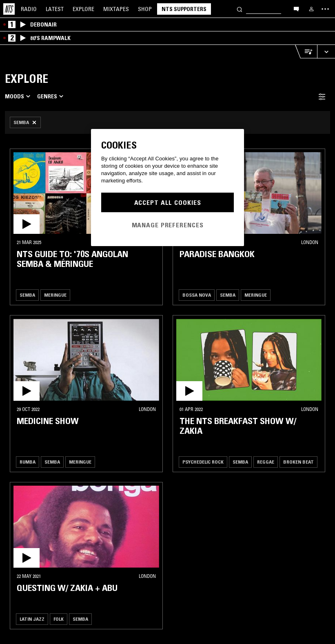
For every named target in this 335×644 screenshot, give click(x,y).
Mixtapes (116, 9)
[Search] (240, 9)
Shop (145, 9)
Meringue (55, 295)
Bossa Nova (197, 295)
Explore (83, 9)
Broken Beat (298, 462)
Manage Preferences (168, 225)
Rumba (28, 462)
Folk (59, 619)
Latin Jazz (32, 619)
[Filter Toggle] (322, 97)
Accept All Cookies (168, 202)
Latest (55, 9)
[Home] (9, 9)
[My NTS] (311, 9)
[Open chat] (296, 9)
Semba (27, 295)
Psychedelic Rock (203, 462)
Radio (29, 9)
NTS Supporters (184, 9)
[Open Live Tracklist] (306, 52)
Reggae (266, 462)
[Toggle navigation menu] (325, 9)
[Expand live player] (326, 52)
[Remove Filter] (25, 122)
